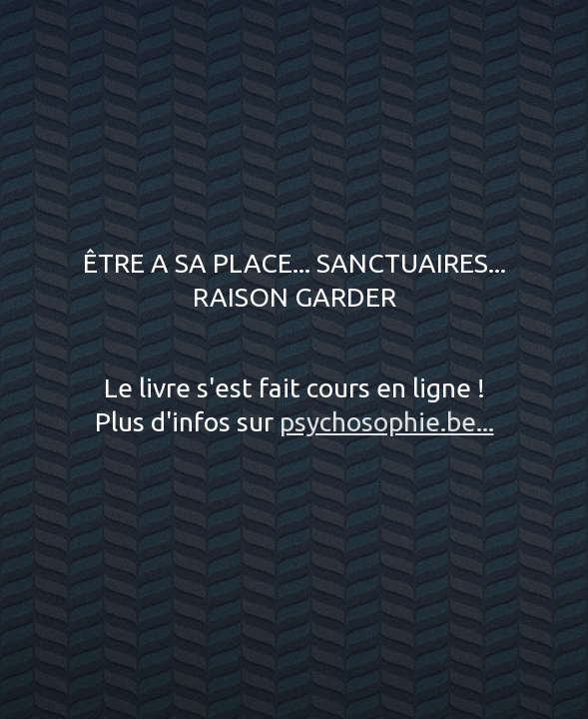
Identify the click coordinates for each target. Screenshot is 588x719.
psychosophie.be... (387, 421)
